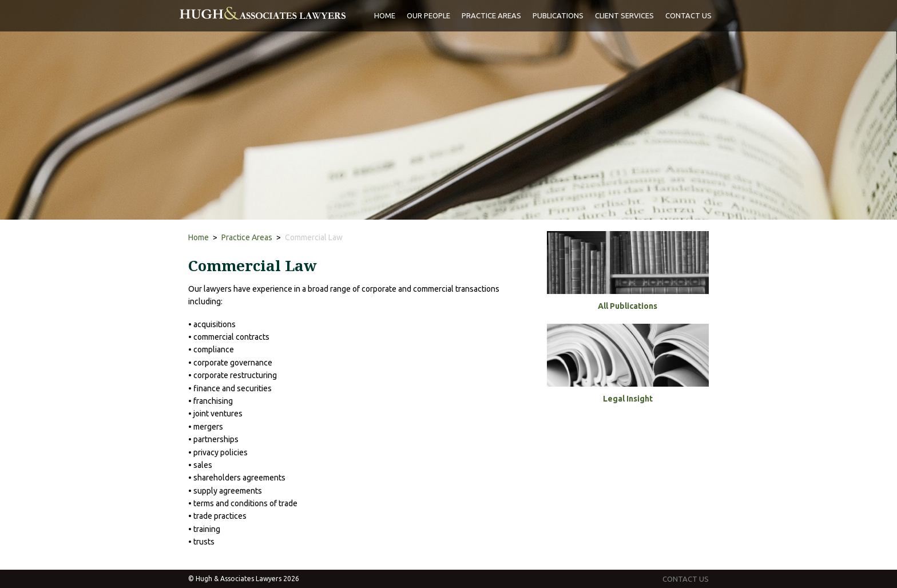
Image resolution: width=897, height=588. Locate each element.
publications (558, 15)
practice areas (491, 15)
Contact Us (688, 15)
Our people (428, 15)
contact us (686, 579)
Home (385, 15)
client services (624, 15)
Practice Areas (247, 237)
